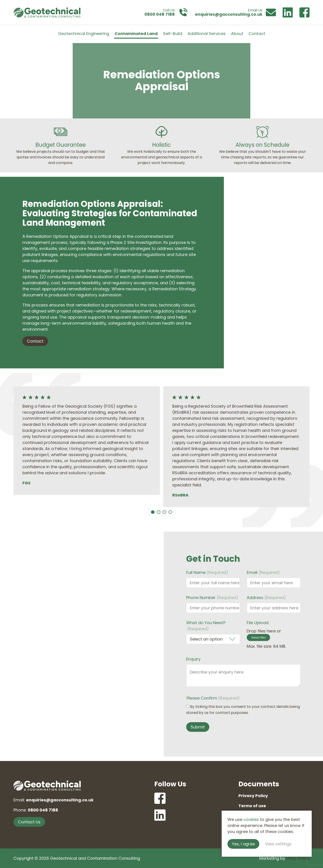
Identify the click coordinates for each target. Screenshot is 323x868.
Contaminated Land (136, 34)
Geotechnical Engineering (84, 34)
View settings (278, 844)
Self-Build (173, 34)
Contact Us (29, 822)
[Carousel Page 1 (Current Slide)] (153, 512)
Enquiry (193, 659)
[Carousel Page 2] (159, 512)
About (237, 34)
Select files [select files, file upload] (258, 637)
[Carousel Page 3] (164, 512)
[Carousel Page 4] (170, 512)
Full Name (207, 572)
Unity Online (298, 858)
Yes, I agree (243, 844)
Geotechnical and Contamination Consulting (47, 12)
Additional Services (207, 34)
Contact (257, 34)
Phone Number (212, 598)
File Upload (258, 623)
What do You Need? (206, 626)
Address (266, 598)
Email (263, 572)
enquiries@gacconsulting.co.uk (60, 800)
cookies (251, 819)
